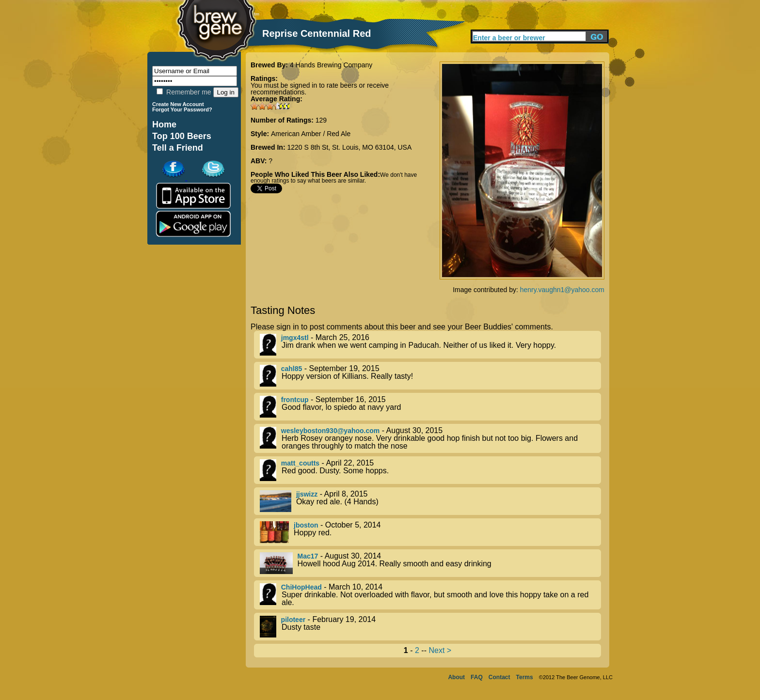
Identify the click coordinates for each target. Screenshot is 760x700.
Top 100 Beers (182, 136)
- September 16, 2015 (430, 407)
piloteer (293, 620)
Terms (525, 677)
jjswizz (307, 494)
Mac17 (308, 556)
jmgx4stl (295, 338)
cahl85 (292, 369)
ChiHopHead (301, 587)
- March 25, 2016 (430, 345)
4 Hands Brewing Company (331, 65)
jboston (306, 525)
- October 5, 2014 (430, 532)
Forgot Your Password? (182, 109)
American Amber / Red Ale (311, 134)
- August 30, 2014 (430, 563)
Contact (499, 677)
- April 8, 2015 (430, 501)
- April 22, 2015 (430, 470)
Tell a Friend (178, 148)
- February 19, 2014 (430, 627)
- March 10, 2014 (430, 595)
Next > (440, 650)
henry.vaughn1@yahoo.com (562, 290)
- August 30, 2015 (430, 438)
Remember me (184, 92)
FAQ (477, 677)
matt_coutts (300, 463)
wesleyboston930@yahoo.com (331, 431)
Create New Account (178, 104)
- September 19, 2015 (430, 376)
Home (164, 124)
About (456, 677)
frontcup (295, 400)
